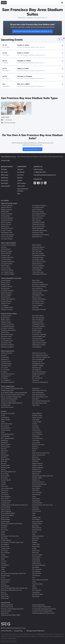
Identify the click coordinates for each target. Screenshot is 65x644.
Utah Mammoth (37, 338)
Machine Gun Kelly (38, 445)
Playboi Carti (36, 517)
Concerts (4, 411)
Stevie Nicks (36, 551)
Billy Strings (5, 455)
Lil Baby (35, 424)
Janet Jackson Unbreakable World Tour (13, 573)
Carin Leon (4, 486)
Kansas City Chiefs (7, 237)
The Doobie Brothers (39, 565)
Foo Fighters (5, 544)
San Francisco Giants (39, 262)
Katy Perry (4, 594)
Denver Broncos (6, 224)
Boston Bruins (5, 318)
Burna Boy (4, 478)
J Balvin (3, 567)
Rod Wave (36, 526)
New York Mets (37, 251)
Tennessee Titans (38, 232)
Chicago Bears (6, 216)
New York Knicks (37, 289)
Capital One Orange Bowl (9, 399)
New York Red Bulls (38, 359)
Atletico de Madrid (7, 605)
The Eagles (36, 567)
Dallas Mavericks (6, 293)
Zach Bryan (36, 596)
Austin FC (4, 355)
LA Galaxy (4, 378)
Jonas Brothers (6, 580)
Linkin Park (36, 428)
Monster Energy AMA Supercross (43, 476)
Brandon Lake (5, 467)
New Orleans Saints (38, 216)
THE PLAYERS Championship (42, 607)
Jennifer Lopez (6, 575)
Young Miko (36, 592)
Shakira (35, 542)
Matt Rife (35, 461)
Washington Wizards (39, 309)
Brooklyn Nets (5, 284)
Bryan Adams (5, 476)
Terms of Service (6, 631)
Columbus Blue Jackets (8, 330)
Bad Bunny (5, 440)
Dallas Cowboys (6, 222)
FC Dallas (4, 372)
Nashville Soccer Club (39, 353)
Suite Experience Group (8, 157)
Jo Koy (3, 578)
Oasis (34, 496)
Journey (3, 584)
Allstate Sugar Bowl (7, 390)
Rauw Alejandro (37, 521)
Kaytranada (5, 596)
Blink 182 (4, 461)
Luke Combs (36, 442)
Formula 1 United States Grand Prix (12, 609)
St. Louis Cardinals (38, 266)
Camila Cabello (6, 480)
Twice (34, 582)
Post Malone (36, 519)
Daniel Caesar (5, 509)
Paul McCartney (37, 503)
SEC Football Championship (41, 401)
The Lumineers (37, 569)
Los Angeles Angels (7, 272)
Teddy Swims (36, 563)
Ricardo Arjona (37, 524)
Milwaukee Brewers (38, 247)
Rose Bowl (36, 399)
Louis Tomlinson (37, 434)
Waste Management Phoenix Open (43, 613)
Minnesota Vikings (38, 212)
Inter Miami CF (6, 376)
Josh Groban (5, 582)
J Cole (3, 569)
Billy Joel (4, 453)
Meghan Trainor (37, 465)
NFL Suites (4, 172)
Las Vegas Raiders (7, 239)
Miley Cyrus (36, 474)
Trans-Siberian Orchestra (40, 580)
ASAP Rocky (5, 417)
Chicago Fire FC (6, 361)
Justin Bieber (5, 586)
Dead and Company (7, 515)
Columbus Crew (6, 366)
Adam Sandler (6, 420)
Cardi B (3, 484)
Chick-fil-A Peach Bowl (8, 401)
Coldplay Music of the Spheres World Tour (14, 505)
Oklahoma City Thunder (40, 291)
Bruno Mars (5, 474)
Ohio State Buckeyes (39, 395)
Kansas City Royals (7, 270)
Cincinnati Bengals (7, 218)
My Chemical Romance (39, 484)
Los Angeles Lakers (7, 307)
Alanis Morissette (6, 424)
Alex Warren (5, 426)
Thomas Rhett (37, 573)
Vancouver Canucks (38, 341)
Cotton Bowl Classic (7, 407)
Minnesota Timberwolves (40, 284)
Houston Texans (6, 230)
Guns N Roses (5, 553)
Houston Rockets (6, 301)
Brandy (3, 469)
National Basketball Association (11, 278)
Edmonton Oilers (6, 336)
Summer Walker (37, 555)
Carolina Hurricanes (7, 324)
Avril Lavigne (5, 436)
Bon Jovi (4, 463)
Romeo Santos (37, 530)
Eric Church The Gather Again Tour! (12, 542)
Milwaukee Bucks (38, 282)
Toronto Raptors (37, 305)
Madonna (35, 447)
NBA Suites (5, 175)
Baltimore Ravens (7, 210)
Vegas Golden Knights (39, 343)
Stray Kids (35, 553)
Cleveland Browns (7, 220)
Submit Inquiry (38, 169)
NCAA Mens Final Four (39, 390)
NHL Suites (5, 180)
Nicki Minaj (36, 490)
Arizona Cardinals (7, 205)
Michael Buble (37, 472)
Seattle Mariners (37, 264)
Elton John (4, 538)
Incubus (3, 563)
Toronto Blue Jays (38, 272)
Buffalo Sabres (6, 320)
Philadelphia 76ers (38, 295)
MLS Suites (5, 183)
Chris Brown (5, 494)
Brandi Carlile (5, 465)
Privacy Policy (18, 631)
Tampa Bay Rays (38, 268)
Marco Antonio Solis (39, 455)
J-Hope (3, 571)
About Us (20, 169)
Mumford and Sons (38, 482)
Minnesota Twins (38, 249)
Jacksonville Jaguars (7, 234)
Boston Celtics (5, 282)
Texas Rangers (37, 270)
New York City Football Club (41, 357)
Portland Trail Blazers (39, 299)
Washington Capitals (39, 345)
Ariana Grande (6, 430)
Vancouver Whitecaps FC (40, 382)
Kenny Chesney (37, 417)
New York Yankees (38, 253)
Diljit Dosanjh (5, 521)
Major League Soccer (8, 351)
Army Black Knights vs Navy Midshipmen (14, 393)
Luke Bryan (36, 440)
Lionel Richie (36, 430)
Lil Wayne (35, 426)
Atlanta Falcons (6, 208)
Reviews (20, 178)
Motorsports (5, 613)
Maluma (35, 449)
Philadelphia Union (38, 363)
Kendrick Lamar (37, 415)
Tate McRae (36, 559)
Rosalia (35, 532)
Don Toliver (5, 530)
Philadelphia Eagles (39, 222)
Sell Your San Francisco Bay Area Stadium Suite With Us (32, 31)
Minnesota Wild (6, 343)
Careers (20, 180)
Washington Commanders (40, 234)
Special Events (6, 603)
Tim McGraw (36, 575)
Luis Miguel (36, 436)
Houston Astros (6, 268)
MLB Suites (5, 178)
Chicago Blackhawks (8, 326)
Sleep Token (36, 546)
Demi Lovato (5, 517)
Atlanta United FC (7, 353)
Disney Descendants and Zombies (12, 524)
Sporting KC (36, 376)
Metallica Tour (37, 469)
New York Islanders (38, 318)
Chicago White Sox (7, 257)
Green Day (4, 551)
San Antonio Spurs (38, 303)
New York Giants (37, 218)
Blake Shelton (5, 459)
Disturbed (4, 526)
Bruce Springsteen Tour (8, 472)
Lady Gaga (36, 420)
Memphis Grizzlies (7, 309)
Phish (34, 513)
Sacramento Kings (38, 301)
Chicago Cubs (5, 255)
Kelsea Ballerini (37, 413)
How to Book (21, 183)
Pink (34, 515)
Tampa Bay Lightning (39, 334)
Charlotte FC (5, 359)
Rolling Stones (37, 528)
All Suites (4, 169)
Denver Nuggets (6, 295)
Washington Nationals (39, 274)
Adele (3, 422)
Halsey (3, 555)
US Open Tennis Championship (42, 611)
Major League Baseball (8, 243)
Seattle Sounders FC (39, 374)
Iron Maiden (5, 565)
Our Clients (21, 172)
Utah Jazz (35, 307)
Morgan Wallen (37, 478)
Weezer (35, 588)
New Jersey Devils (38, 316)
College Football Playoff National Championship (12, 404)
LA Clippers (5, 305)
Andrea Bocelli (6, 428)
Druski (3, 534)
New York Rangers (38, 320)
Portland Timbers (38, 366)
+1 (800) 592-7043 (40, 172)
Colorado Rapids (6, 363)
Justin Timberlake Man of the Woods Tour (14, 588)
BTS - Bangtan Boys (7, 438)
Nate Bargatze (37, 486)
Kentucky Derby (6, 611)
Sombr (34, 548)
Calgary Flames (6, 322)
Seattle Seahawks (38, 228)
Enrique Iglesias (6, 540)
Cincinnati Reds (6, 259)
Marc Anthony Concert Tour (41, 453)
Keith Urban (5, 598)
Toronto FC (36, 380)
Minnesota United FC (8, 382)
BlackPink (4, 457)
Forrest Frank (5, 546)
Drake (3, 532)
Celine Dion (5, 490)
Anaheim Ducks (6, 316)
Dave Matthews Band (8, 513)
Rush (34, 534)
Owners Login (5, 160)
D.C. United (4, 368)
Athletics (4, 247)
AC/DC (3, 415)
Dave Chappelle (6, 511)
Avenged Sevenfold (7, 434)
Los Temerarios (37, 432)
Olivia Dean (36, 499)
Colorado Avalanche (7, 328)
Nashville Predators (7, 347)
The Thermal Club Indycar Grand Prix (44, 609)
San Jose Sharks (37, 328)
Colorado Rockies (7, 264)
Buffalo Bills (5, 212)
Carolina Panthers (7, 214)
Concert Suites (6, 186)
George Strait (5, 548)
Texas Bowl (36, 405)
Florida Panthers (6, 338)
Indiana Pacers (6, 303)
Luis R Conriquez (38, 438)
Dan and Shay (6, 507)
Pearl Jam (35, 507)
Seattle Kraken (37, 330)
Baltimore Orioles (7, 251)
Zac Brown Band (38, 594)
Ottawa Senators (38, 322)
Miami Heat (36, 280)
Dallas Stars (5, 332)
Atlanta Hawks (6, 280)
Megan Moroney (37, 463)
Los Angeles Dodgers (8, 274)
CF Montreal (5, 357)
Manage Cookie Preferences (35, 631)
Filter (61, 39)
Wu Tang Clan (37, 590)
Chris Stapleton (6, 496)
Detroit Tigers (5, 266)
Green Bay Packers (7, 228)
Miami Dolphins (37, 210)
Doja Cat (4, 528)
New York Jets (37, 220)
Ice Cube (4, 561)
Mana (34, 451)
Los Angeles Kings (7, 341)
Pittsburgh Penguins (39, 326)
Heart (3, 559)
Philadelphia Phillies (39, 255)
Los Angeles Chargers (39, 205)
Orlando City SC (37, 361)
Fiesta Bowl (36, 388)
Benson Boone (6, 445)
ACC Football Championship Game (12, 388)
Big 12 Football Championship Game (13, 395)
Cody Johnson (5, 503)
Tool (34, 578)
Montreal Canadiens (7, 345)
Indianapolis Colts (7, 232)
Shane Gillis (36, 544)
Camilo (3, 482)
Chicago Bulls (5, 289)
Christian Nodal (6, 501)
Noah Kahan (36, 494)
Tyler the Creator (37, 584)
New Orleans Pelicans (39, 287)
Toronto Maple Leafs (39, 336)
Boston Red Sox (6, 253)
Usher (34, 586)
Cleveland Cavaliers (7, 291)
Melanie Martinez (38, 467)
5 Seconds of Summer (8, 413)
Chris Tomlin (5, 499)
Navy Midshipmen (38, 393)
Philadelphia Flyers (38, 324)
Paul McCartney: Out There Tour (42, 505)
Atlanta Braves (6, 249)
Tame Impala (36, 557)
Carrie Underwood (7, 488)
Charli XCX (4, 492)
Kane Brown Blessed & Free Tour (11, 590)
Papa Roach (36, 501)
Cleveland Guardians (8, 262)
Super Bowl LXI (37, 237)
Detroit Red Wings (7, 334)
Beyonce (4, 449)
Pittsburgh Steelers (38, 224)
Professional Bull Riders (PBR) (11, 615)
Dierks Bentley (6, 519)
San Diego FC (36, 370)
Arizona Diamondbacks (9, 245)
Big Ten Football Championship (11, 397)
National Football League (9, 203)
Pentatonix (36, 509)
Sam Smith (36, 538)
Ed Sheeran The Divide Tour (10, 536)
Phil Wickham (37, 511)
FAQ (19, 194)
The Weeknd (36, 571)
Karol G (3, 592)
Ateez (3, 432)
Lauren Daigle (37, 422)
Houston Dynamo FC (8, 374)
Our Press (20, 175)
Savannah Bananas (38, 605)
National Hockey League (9, 313)
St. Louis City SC (37, 378)
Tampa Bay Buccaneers (40, 230)
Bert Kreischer (5, 447)
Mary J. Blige (36, 459)
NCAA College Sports (8, 386)
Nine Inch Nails (37, 492)
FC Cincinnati (5, 370)
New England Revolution (40, 355)
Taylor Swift (36, 561)
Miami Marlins (37, 245)
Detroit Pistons (6, 297)
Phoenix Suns (37, 297)
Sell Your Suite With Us (32, 149)
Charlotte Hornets (7, 287)
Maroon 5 (35, 457)
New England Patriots (39, 214)
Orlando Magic (37, 293)
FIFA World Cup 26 (7, 607)
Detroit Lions (5, 226)
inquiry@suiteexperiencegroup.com (45, 175)
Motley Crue (36, 480)
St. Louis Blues (37, 332)
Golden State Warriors (8, 299)
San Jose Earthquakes (39, 372)
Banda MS (4, 442)
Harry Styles (5, 557)
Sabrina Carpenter (38, 536)
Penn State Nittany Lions (40, 397)
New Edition (36, 488)
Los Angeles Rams (38, 208)
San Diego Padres (38, 259)
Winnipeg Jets (37, 347)
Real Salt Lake (37, 368)
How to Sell (21, 186)
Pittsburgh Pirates (38, 257)
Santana (35, 540)
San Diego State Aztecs (40, 403)
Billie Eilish (4, 451)
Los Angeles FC (6, 380)
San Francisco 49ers (39, 226)
